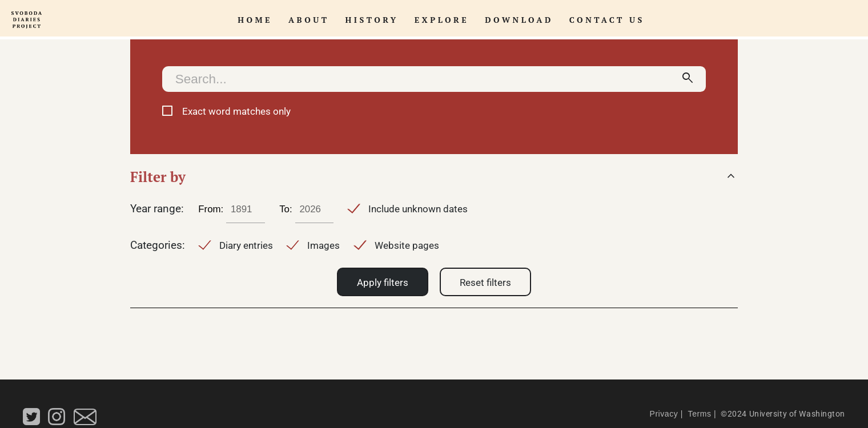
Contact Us (607, 20)
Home (255, 20)
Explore (442, 20)
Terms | (701, 414)
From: (211, 209)
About (309, 20)
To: (286, 209)
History (372, 20)
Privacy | (666, 414)
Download (519, 20)
